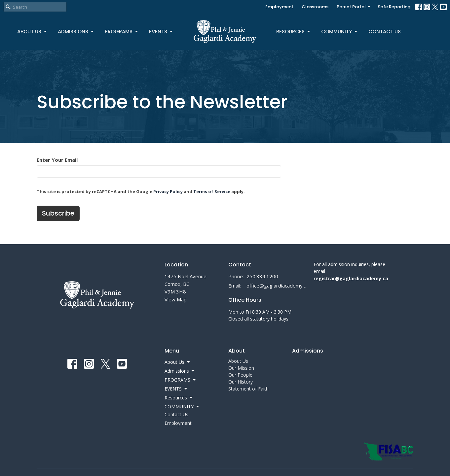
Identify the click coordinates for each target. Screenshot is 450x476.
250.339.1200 (262, 276)
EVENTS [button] (176, 389)
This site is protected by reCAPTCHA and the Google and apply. (141, 191)
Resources (294, 32)
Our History (241, 382)
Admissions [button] (180, 371)
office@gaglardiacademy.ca (277, 286)
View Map (176, 299)
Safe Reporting (394, 7)
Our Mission (241, 368)
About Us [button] (178, 362)
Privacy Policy (168, 191)
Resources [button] (179, 398)
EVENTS (161, 32)
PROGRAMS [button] (181, 380)
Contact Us (385, 32)
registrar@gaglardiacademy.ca (351, 278)
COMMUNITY (340, 32)
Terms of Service (212, 191)
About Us (33, 32)
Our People (240, 375)
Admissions (76, 32)
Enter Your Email (57, 160)
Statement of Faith (248, 389)
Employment (279, 7)
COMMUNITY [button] (182, 407)
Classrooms (315, 7)
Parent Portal (354, 7)
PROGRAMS (122, 32)
